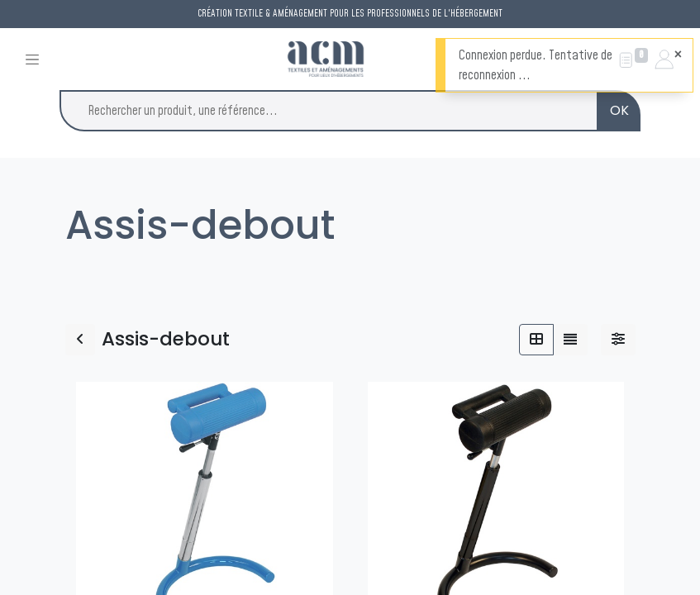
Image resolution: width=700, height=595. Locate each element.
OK (619, 110)
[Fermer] (678, 55)
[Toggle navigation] (32, 59)
